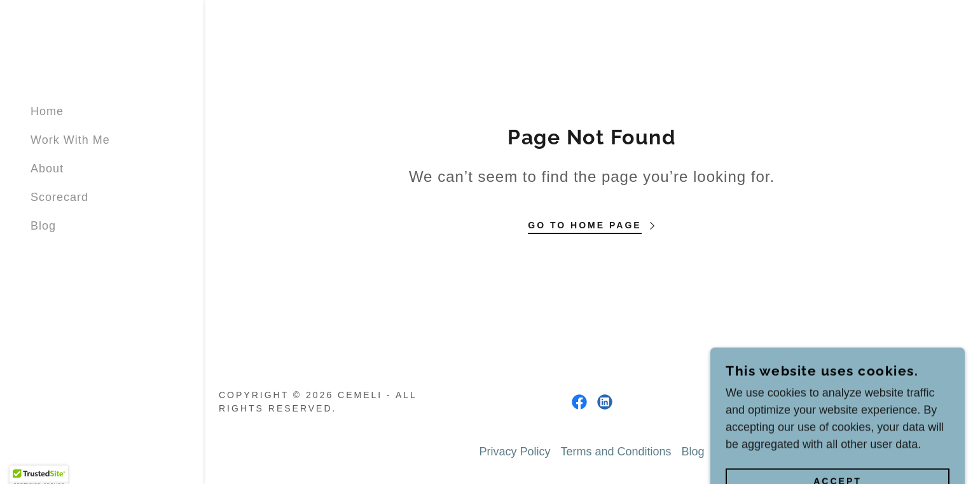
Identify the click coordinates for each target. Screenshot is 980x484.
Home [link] (47, 111)
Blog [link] (43, 226)
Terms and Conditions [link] (616, 452)
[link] (579, 402)
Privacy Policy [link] (514, 452)
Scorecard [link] (59, 197)
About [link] (47, 169)
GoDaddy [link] (935, 402)
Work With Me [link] (70, 140)
